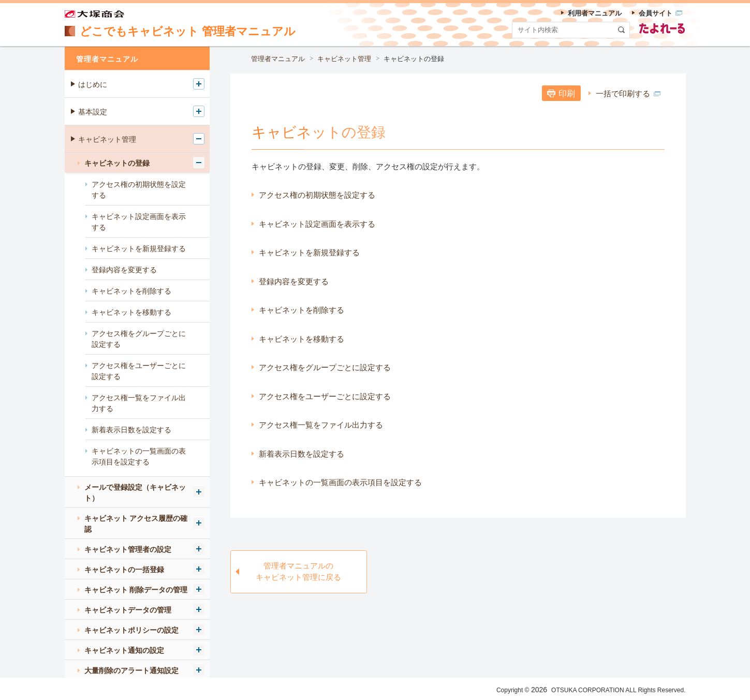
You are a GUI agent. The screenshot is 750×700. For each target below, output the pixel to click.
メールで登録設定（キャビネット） (135, 493)
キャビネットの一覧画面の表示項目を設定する (340, 482)
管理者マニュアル (278, 59)
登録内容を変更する (294, 281)
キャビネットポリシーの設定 (131, 630)
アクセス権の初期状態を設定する (317, 195)
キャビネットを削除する (302, 310)
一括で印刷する (628, 93)
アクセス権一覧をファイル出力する (321, 425)
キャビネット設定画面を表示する (317, 224)
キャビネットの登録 (414, 59)
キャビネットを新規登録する (309, 252)
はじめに (93, 84)
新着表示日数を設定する (302, 454)
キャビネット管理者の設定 (128, 549)
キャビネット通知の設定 (124, 650)
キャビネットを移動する (302, 339)
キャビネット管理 (344, 59)
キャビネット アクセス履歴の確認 (136, 524)
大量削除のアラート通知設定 (131, 670)
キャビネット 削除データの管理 (136, 590)
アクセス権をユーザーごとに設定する (325, 396)
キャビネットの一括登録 (124, 570)
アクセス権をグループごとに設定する (325, 367)
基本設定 (93, 112)
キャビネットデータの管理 (128, 610)
